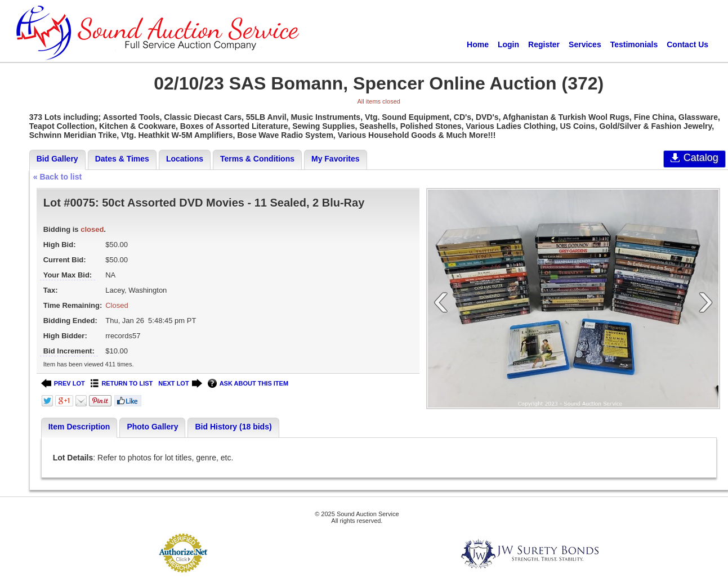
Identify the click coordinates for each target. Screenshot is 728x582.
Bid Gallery (57, 159)
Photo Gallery (152, 427)
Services (585, 44)
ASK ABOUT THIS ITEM (248, 384)
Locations (185, 159)
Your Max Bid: (68, 275)
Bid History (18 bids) (233, 427)
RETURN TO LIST (122, 384)
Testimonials (634, 44)
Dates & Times (122, 159)
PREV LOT (63, 384)
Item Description (79, 427)
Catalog (694, 158)
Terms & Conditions (257, 159)
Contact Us (687, 44)
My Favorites (336, 159)
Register (544, 44)
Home (478, 44)
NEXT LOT (180, 384)
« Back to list (57, 177)
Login (508, 44)
